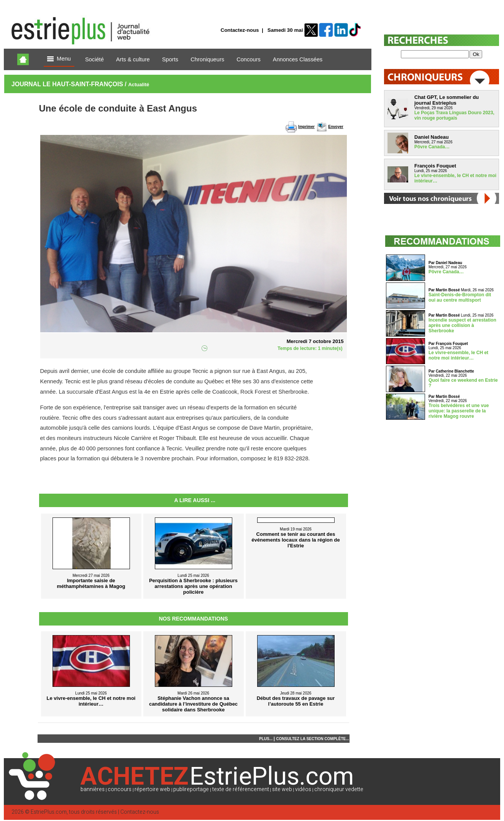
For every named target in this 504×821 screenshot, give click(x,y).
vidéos (303, 789)
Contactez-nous (240, 30)
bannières (93, 789)
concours (120, 789)
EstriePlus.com (49, 812)
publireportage (191, 789)
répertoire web (152, 789)
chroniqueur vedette (339, 789)
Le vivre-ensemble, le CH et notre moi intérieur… (458, 355)
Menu (59, 59)
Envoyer (336, 127)
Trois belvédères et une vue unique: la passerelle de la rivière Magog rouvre (459, 411)
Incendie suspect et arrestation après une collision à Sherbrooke (462, 325)
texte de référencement (241, 789)
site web (282, 789)
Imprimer (306, 127)
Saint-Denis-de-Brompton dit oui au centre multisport (460, 297)
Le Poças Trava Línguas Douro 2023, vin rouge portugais (454, 115)
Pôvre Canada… (432, 147)
